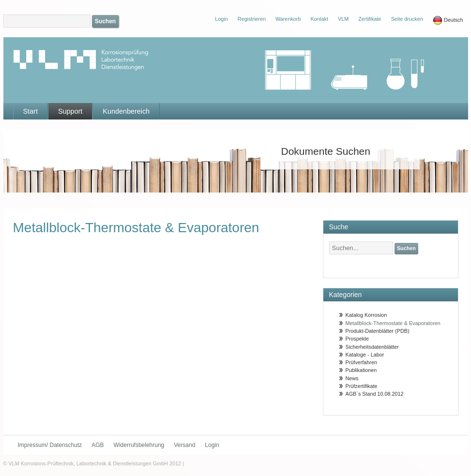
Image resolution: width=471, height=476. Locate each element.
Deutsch (448, 20)
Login (212, 445)
